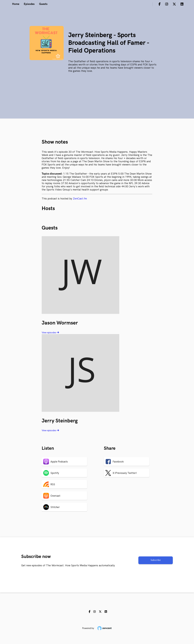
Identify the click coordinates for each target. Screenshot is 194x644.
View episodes (50, 333)
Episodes (29, 4)
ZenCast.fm (80, 199)
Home (16, 4)
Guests (43, 4)
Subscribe (156, 560)
